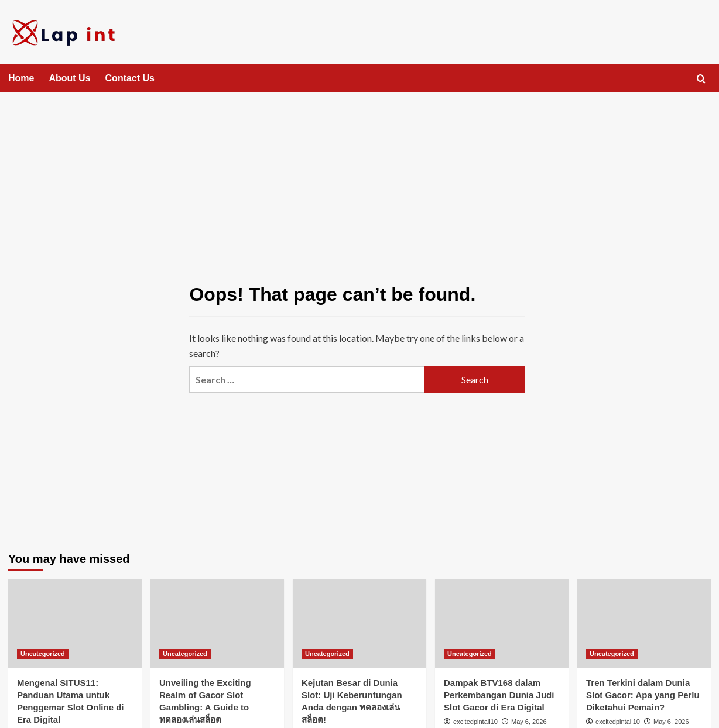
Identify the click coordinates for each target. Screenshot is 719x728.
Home (21, 78)
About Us (69, 78)
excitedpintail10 (475, 722)
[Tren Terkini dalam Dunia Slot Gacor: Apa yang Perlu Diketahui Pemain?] (644, 623)
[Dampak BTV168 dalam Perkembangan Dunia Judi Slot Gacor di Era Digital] (502, 623)
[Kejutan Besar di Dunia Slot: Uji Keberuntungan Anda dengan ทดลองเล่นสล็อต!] (359, 623)
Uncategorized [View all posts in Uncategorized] (43, 654)
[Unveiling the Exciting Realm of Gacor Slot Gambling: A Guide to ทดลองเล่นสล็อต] (217, 623)
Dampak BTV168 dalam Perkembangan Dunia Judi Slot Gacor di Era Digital (499, 695)
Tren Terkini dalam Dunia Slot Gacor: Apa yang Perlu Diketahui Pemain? (643, 695)
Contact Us (130, 78)
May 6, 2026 (529, 722)
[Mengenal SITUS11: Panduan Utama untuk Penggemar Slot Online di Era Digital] (75, 623)
